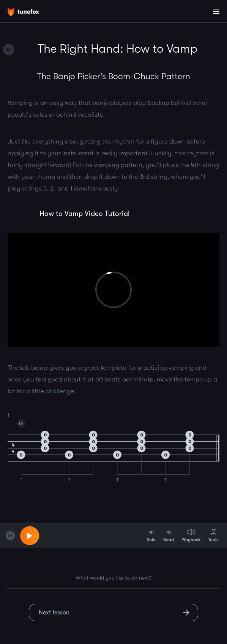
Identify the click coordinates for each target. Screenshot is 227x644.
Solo (151, 535)
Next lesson (54, 613)
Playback (191, 535)
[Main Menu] (216, 11)
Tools (213, 535)
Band (169, 535)
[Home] (30, 13)
